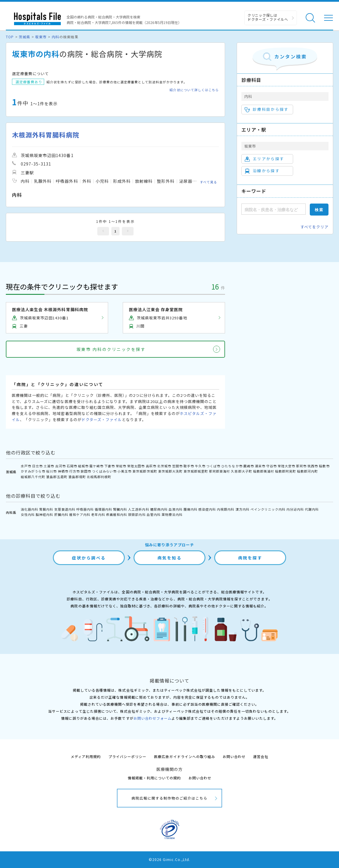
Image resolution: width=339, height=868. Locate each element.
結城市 (83, 466)
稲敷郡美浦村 (264, 471)
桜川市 (51, 471)
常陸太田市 (136, 466)
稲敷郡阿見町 (286, 471)
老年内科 (98, 514)
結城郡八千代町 (33, 477)
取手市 (189, 466)
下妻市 (110, 466)
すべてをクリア (314, 227)
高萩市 (151, 466)
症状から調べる (89, 558)
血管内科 (154, 514)
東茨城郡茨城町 (145, 471)
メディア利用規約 (86, 756)
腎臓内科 (120, 509)
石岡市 (72, 466)
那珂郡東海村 (219, 471)
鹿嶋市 (249, 466)
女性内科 (28, 514)
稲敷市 (324, 466)
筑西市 (313, 466)
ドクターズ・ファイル (102, 420)
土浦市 (49, 466)
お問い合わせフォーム (153, 718)
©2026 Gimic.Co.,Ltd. (169, 859)
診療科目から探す (267, 109)
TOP (10, 37)
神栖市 (63, 471)
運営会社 (261, 756)
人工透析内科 (139, 509)
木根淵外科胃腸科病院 (46, 135)
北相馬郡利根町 (99, 477)
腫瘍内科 (191, 509)
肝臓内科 (61, 514)
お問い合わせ (234, 756)
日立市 (37, 466)
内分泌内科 (295, 509)
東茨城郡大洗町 (170, 471)
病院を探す (250, 558)
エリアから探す (264, 159)
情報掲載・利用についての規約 (154, 778)
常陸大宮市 (286, 466)
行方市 (75, 471)
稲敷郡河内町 (307, 471)
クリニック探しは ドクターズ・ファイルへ (268, 17)
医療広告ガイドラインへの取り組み (185, 756)
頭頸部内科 (137, 514)
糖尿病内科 (159, 509)
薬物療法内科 (172, 514)
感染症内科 (207, 509)
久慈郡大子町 (241, 471)
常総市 (121, 466)
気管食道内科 (65, 509)
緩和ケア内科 (80, 514)
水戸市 (26, 466)
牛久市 (200, 466)
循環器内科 (103, 509)
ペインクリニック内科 (268, 509)
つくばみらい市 (104, 471)
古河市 (60, 466)
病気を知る (170, 558)
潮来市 (260, 466)
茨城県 (24, 37)
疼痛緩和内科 (117, 514)
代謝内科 (312, 509)
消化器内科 (30, 509)
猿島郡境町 (77, 477)
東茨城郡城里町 (196, 471)
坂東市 (41, 37)
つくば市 (213, 466)
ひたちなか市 (232, 466)
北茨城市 (164, 466)
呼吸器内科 (85, 509)
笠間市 (177, 466)
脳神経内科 (44, 514)
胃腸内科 (46, 509)
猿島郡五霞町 (57, 477)
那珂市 (301, 466)
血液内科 (176, 509)
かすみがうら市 (33, 471)
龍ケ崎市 (96, 466)
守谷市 (271, 466)
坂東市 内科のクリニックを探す (111, 349)
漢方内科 (243, 509)
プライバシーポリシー (127, 756)
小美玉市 (124, 471)
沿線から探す (262, 171)
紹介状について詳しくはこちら (194, 90)
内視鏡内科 (226, 509)
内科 (56, 37)
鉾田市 (86, 471)
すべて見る (209, 182)
